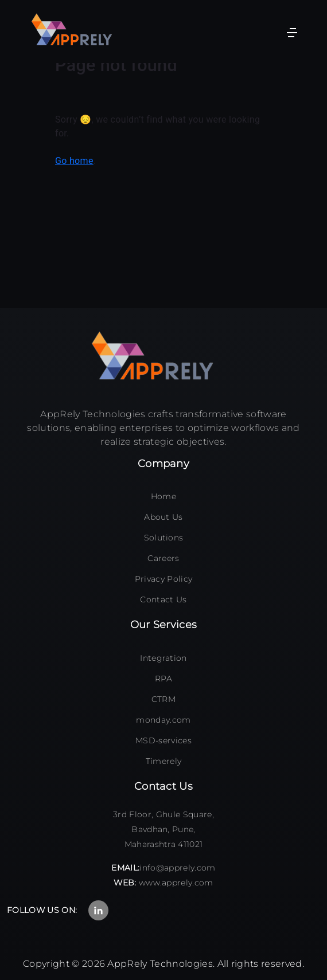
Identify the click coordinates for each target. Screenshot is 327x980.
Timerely (164, 761)
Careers (163, 558)
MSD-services (163, 740)
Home (163, 496)
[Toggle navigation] (292, 32)
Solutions (164, 538)
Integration (163, 658)
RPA (163, 679)
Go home (74, 161)
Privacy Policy (163, 579)
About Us (163, 517)
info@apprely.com (177, 868)
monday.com (163, 720)
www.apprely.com (176, 883)
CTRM (163, 699)
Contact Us (163, 599)
